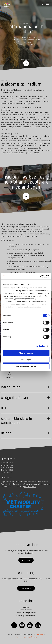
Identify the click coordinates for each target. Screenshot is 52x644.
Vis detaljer (40, 346)
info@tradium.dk (30, 486)
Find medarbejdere (26, 610)
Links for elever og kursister (26, 613)
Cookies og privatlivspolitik (26, 616)
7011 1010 (40, 635)
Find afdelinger (32, 637)
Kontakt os (26, 607)
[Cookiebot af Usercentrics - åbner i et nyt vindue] (40, 276)
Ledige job (26, 560)
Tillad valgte (26, 360)
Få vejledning (26, 588)
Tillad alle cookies (26, 353)
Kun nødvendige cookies (26, 366)
